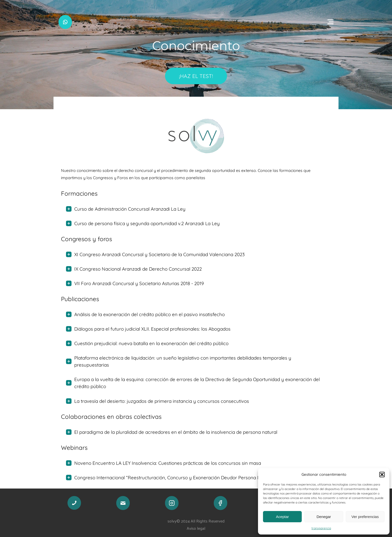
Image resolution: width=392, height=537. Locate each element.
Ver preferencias (365, 517)
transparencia (321, 528)
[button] (382, 475)
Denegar (324, 517)
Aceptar (282, 517)
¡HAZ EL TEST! (196, 76)
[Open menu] (330, 22)
